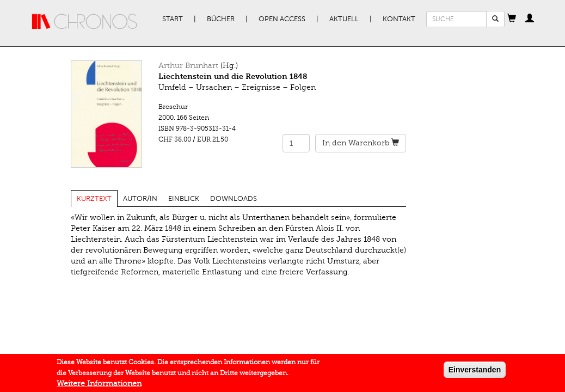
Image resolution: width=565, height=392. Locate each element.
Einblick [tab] (184, 199)
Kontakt (399, 19)
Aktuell (344, 19)
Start (173, 19)
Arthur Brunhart (188, 66)
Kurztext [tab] (94, 199)
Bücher (221, 19)
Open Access (282, 19)
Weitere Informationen (99, 386)
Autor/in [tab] (140, 199)
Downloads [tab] (234, 199)
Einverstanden (475, 372)
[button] (512, 19)
